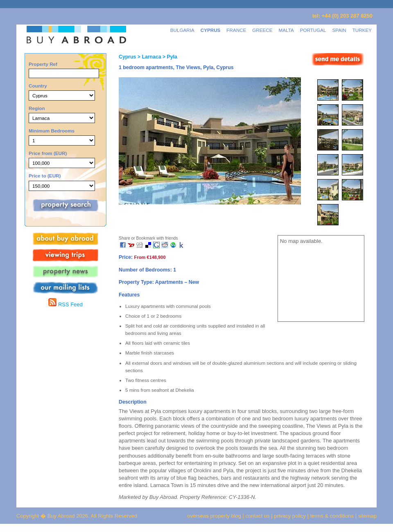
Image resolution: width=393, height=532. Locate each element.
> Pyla (169, 57)
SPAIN (339, 30)
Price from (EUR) (48, 153)
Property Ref (43, 64)
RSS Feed (65, 304)
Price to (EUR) (45, 176)
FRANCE (236, 30)
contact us (258, 516)
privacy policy (290, 516)
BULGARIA (182, 30)
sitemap (367, 516)
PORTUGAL (313, 30)
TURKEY (362, 30)
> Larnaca (148, 57)
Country (38, 86)
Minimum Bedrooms (52, 131)
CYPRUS (211, 30)
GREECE (262, 30)
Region (37, 108)
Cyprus (127, 57)
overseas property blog (214, 516)
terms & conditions (333, 516)
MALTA (286, 30)
